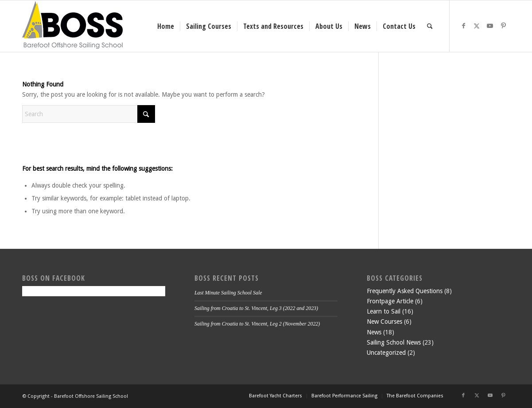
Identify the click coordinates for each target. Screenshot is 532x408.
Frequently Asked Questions (405, 291)
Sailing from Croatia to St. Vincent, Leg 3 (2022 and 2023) (256, 308)
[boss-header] (72, 26)
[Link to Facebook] (463, 26)
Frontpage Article (390, 301)
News (374, 332)
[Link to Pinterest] (503, 26)
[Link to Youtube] (490, 26)
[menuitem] (166, 26)
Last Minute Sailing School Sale (228, 293)
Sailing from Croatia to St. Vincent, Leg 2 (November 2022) (257, 324)
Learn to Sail (384, 311)
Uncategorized (386, 353)
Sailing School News (394, 342)
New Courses (384, 322)
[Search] (430, 26)
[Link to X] (477, 26)
